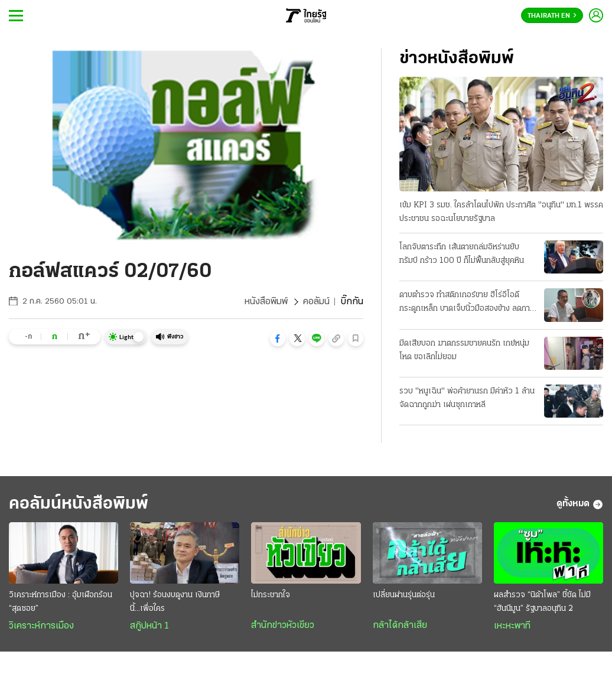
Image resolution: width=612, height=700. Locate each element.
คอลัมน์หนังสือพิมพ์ (79, 504)
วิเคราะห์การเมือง (41, 626)
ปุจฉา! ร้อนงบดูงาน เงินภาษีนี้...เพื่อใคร (175, 602)
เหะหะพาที (512, 626)
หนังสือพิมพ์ (266, 302)
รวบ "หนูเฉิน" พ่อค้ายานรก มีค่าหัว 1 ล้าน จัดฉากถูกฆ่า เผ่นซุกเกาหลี (467, 398)
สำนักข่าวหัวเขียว (283, 626)
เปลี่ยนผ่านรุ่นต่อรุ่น (404, 595)
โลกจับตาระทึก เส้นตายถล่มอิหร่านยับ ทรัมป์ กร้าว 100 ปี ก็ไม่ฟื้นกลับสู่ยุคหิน (462, 254)
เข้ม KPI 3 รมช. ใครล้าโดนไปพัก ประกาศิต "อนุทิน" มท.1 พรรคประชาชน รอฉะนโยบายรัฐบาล (501, 212)
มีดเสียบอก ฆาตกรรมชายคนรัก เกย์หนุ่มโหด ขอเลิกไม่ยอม (464, 350)
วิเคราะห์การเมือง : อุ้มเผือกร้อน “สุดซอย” (61, 602)
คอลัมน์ (316, 302)
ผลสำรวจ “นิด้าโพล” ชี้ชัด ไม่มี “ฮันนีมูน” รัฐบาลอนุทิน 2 (542, 602)
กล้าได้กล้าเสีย (400, 626)
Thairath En (552, 16)
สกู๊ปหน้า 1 (149, 626)
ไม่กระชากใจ (271, 595)
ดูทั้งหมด (580, 504)
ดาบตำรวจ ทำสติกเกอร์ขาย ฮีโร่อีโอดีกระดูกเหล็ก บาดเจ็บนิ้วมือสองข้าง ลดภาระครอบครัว (468, 303)
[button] (278, 338)
